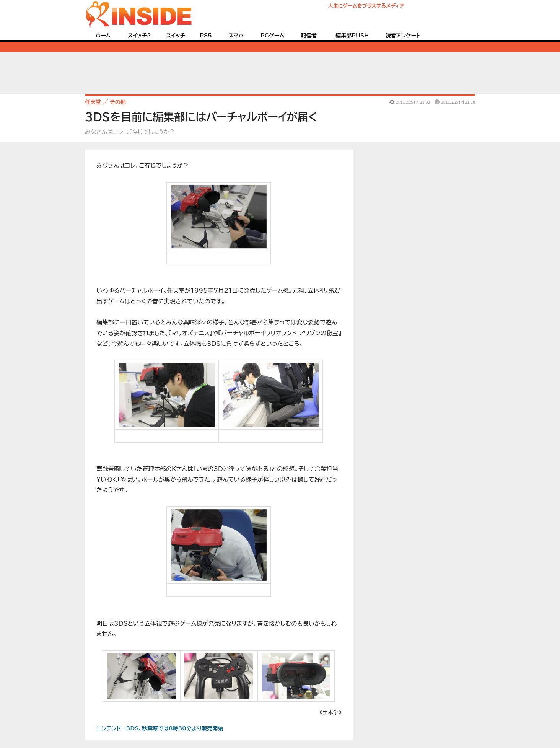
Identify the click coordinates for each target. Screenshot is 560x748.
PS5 (206, 36)
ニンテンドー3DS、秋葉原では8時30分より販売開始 (160, 728)
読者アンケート (403, 36)
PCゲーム (272, 36)
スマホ (236, 36)
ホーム (103, 36)
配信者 (309, 36)
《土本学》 (330, 712)
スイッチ (176, 36)
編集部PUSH (352, 36)
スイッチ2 (139, 36)
